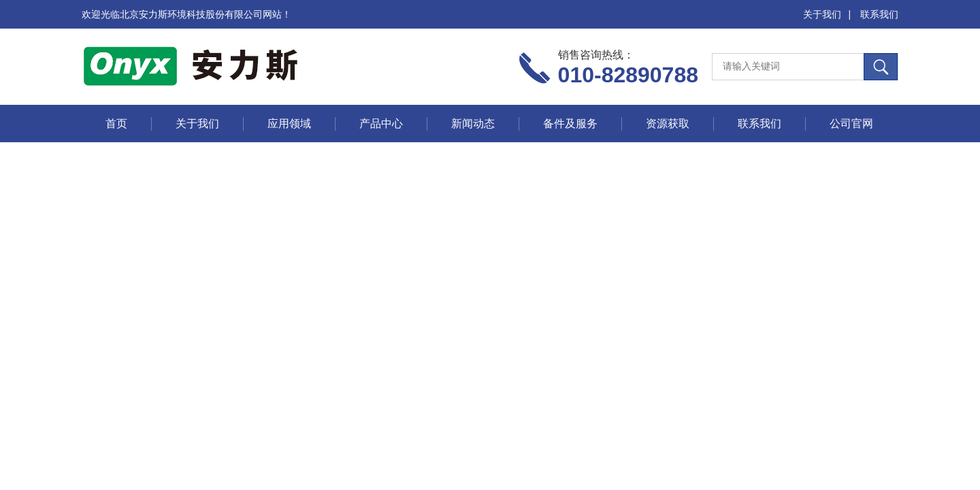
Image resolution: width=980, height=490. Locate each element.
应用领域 (289, 124)
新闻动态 (473, 124)
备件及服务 (570, 124)
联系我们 (879, 14)
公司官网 (851, 124)
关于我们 (822, 14)
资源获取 (668, 124)
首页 (116, 124)
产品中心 (381, 124)
